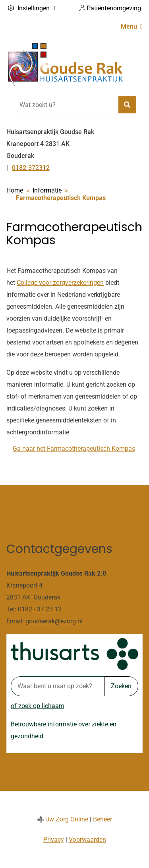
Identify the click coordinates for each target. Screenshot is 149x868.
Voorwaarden (87, 840)
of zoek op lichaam (38, 706)
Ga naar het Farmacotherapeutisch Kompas (74, 449)
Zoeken (121, 686)
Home (15, 190)
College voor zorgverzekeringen (60, 283)
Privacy (54, 840)
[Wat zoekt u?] (66, 105)
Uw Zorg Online (67, 819)
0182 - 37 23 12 (40, 609)
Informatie (47, 190)
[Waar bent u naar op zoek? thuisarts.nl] (57, 686)
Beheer (103, 819)
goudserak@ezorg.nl (55, 621)
